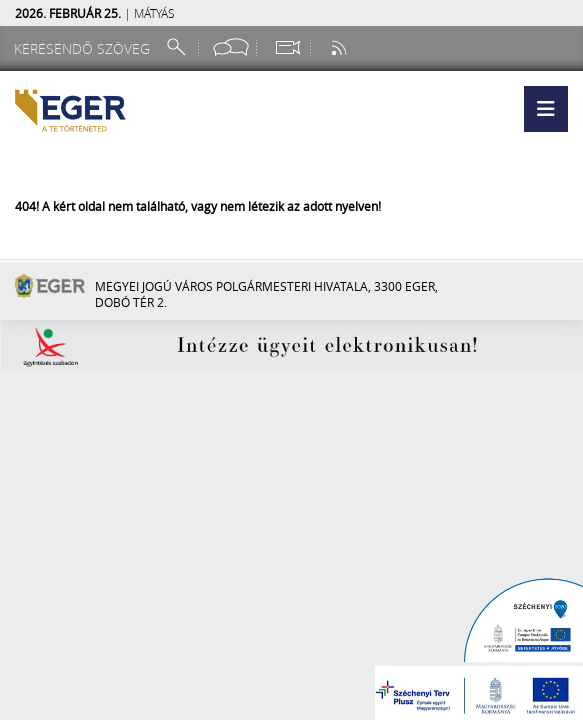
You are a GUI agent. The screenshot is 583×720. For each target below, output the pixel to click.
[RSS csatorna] (341, 47)
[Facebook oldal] (231, 47)
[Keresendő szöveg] (85, 48)
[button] (546, 109)
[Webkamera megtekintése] (287, 47)
